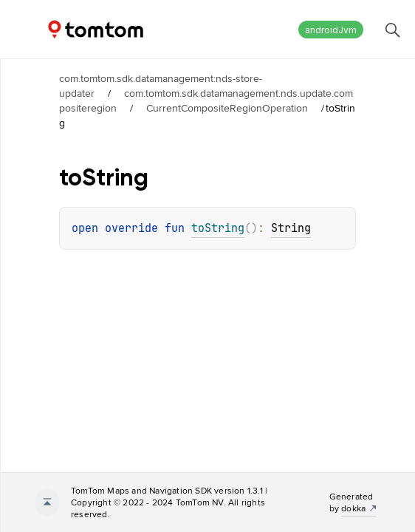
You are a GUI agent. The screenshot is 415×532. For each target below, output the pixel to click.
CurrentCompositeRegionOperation (227, 108)
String (291, 228)
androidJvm (331, 30)
